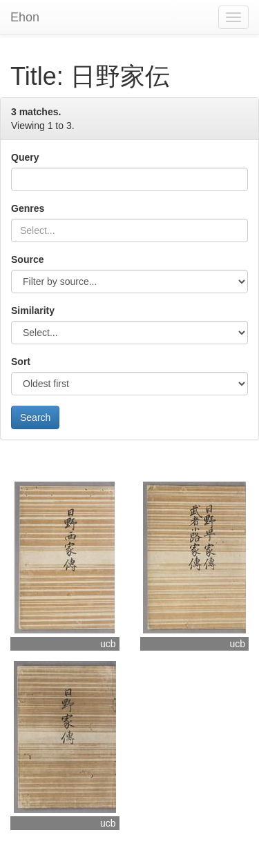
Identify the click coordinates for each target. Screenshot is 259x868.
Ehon (25, 17)
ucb (108, 644)
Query (25, 157)
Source (27, 259)
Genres (28, 208)
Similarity (33, 310)
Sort (21, 362)
